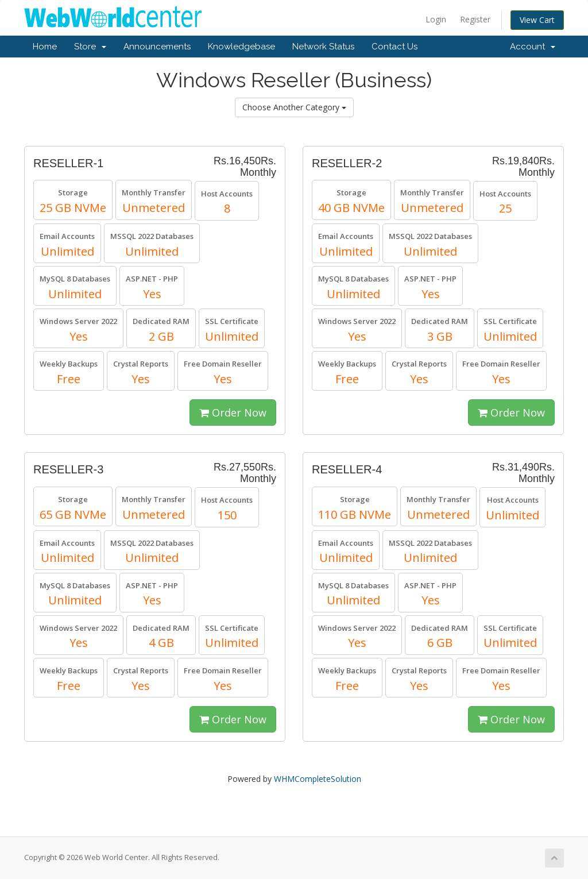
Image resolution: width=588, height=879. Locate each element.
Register (475, 19)
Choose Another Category (294, 107)
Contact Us (394, 47)
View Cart (537, 20)
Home (45, 47)
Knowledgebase (241, 47)
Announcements (157, 47)
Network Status (323, 47)
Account (533, 47)
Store (90, 47)
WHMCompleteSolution (318, 779)
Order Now (233, 412)
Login (436, 19)
